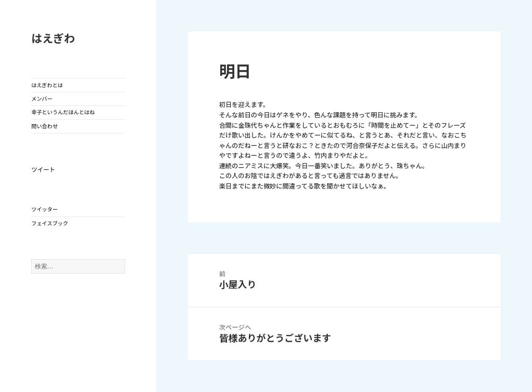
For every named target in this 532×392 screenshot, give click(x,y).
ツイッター (44, 209)
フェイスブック (50, 223)
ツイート (43, 170)
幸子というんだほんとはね (63, 112)
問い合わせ (44, 126)
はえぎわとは (47, 85)
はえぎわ (53, 39)
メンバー (42, 99)
